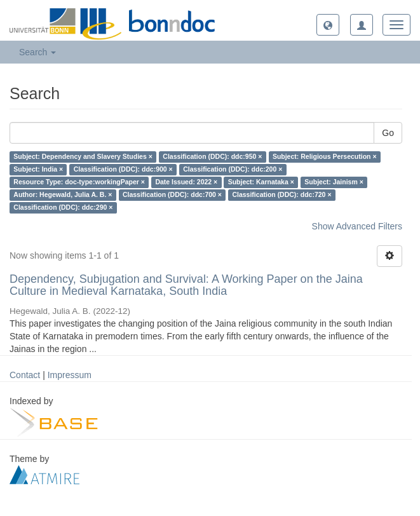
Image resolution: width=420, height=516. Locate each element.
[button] (328, 25)
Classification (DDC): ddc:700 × (172, 195)
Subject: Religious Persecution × (325, 157)
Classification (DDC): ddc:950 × (212, 157)
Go (388, 133)
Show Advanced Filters (357, 226)
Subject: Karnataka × (261, 182)
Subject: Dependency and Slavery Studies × (83, 157)
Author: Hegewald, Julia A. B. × (63, 195)
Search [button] (37, 52)
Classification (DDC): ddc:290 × (63, 208)
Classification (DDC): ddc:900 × (123, 170)
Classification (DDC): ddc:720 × (281, 195)
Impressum (70, 375)
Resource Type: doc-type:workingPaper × (79, 182)
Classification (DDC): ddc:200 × (233, 170)
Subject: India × (38, 170)
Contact (25, 375)
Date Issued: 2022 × (186, 182)
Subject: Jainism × (334, 182)
